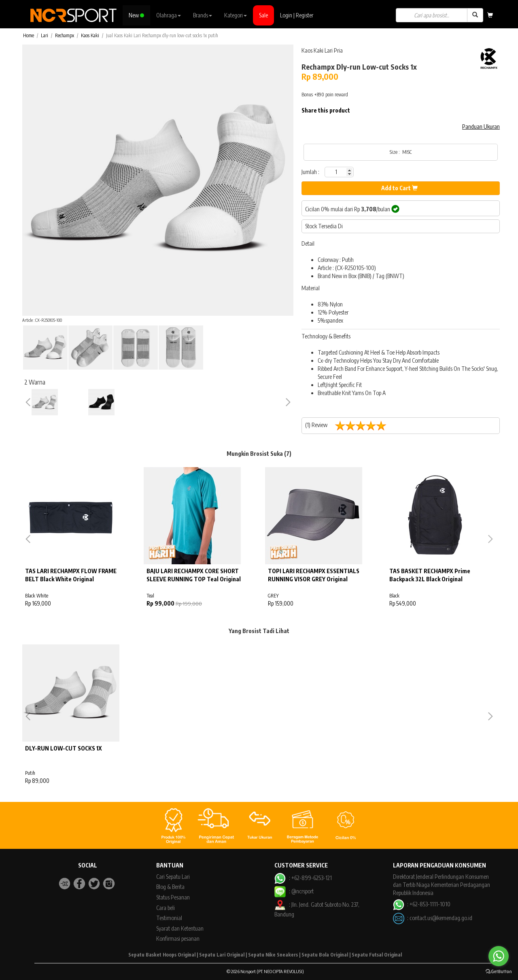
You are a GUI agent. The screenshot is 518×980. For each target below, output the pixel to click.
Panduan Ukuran (481, 126)
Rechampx (65, 35)
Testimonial (169, 918)
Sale (263, 15)
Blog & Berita (170, 887)
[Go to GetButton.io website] (499, 972)
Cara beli (166, 908)
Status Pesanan (173, 897)
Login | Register (297, 15)
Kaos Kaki (90, 35)
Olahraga (169, 15)
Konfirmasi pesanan (178, 939)
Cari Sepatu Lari (173, 877)
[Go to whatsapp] (499, 956)
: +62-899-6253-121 (303, 878)
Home (29, 35)
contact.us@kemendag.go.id (441, 918)
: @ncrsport (294, 891)
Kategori (236, 15)
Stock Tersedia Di (324, 226)
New (136, 15)
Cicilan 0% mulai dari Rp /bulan (352, 209)
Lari (45, 35)
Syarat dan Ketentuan (180, 928)
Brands (203, 15)
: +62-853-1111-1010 (422, 904)
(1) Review (349, 426)
